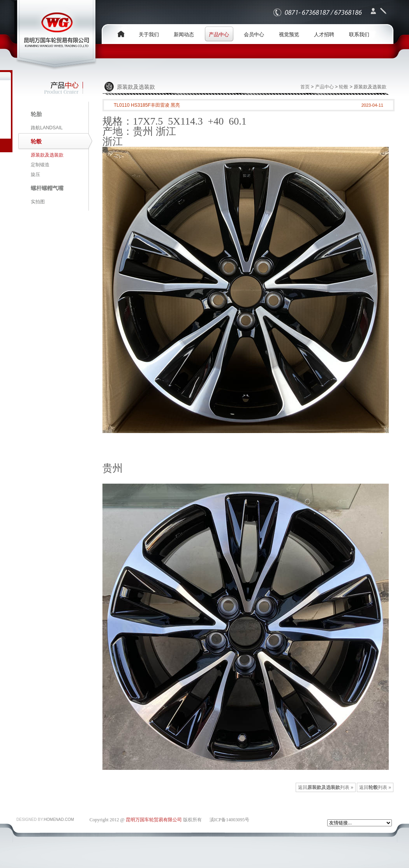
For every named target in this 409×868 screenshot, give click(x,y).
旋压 (35, 174)
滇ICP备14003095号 (230, 820)
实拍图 (38, 202)
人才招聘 (324, 34)
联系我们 (359, 34)
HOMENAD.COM (59, 820)
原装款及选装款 (47, 155)
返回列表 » (375, 787)
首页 (305, 87)
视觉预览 (289, 34)
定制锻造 (40, 165)
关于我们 (149, 34)
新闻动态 (184, 34)
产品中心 (219, 34)
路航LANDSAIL (47, 128)
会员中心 (254, 34)
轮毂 (344, 87)
